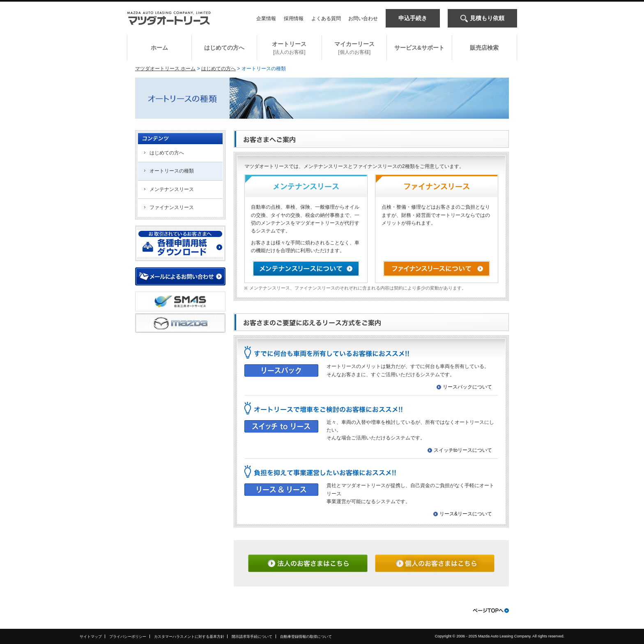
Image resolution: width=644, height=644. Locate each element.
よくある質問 (326, 18)
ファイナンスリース (172, 207)
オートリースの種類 (172, 171)
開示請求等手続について (252, 636)
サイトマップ (91, 636)
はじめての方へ (218, 69)
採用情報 (294, 18)
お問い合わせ (363, 18)
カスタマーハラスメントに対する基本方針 (189, 636)
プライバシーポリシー (128, 636)
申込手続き (413, 18)
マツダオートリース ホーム (165, 69)
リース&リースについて (466, 514)
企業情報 (266, 18)
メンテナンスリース (172, 189)
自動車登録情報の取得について (306, 636)
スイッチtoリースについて (463, 450)
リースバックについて (467, 387)
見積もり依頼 (487, 18)
